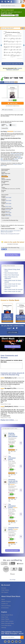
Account (4, 588)
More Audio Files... (12, 255)
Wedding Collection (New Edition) (13, 435)
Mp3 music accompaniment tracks (9, 160)
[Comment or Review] (11, 366)
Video (16, 158)
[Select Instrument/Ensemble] (10, 229)
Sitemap (4, 628)
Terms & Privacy (6, 606)
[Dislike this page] (17, 328)
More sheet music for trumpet (14, 289)
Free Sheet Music (6, 625)
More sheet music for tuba (13, 291)
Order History (5, 590)
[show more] (13, 136)
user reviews (17, 132)
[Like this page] (14, 328)
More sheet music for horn (13, 284)
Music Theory (5, 619)
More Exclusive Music (11, 273)
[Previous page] (1, 45)
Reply (2, 386)
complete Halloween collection (14, 69)
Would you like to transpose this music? (10, 234)
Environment (5, 608)
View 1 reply (8, 386)
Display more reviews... (8, 420)
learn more (3, 166)
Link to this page (13, 332)
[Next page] (24, 45)
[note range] (8, 197)
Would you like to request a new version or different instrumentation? (11, 231)
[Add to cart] (21, 443)
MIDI (19, 158)
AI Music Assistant (17, 164)
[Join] (22, 637)
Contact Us (4, 604)
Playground (18, 156)
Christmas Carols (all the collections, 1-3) (13, 482)
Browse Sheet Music (7, 615)
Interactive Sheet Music (16, 154)
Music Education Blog (7, 623)
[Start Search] (23, 6)
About (3, 599)
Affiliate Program (6, 601)
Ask (23, 28)
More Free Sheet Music (12, 275)
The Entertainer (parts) (12, 458)
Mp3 (2, 160)
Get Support (5, 592)
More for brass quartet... (13, 550)
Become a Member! (12, 347)
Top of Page (12, 580)
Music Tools (5, 617)
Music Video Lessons (7, 621)
